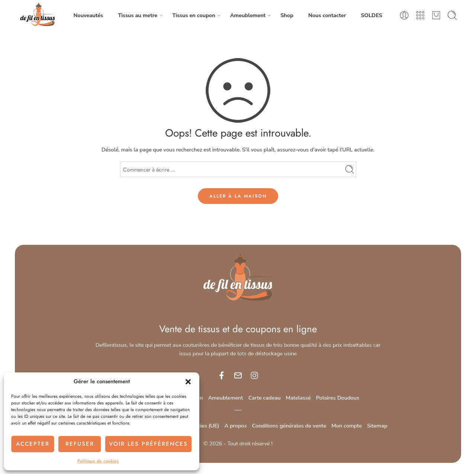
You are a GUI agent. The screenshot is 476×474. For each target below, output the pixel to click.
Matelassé (298, 398)
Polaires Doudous (338, 398)
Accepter (33, 444)
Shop (287, 15)
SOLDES (371, 15)
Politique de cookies (98, 461)
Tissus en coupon (194, 15)
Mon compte (347, 426)
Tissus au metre (138, 15)
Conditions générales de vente (289, 426)
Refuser (80, 444)
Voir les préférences (148, 444)
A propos (235, 426)
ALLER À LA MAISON (238, 196)
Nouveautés (88, 15)
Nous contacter (327, 15)
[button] (188, 382)
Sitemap (377, 426)
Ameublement (248, 15)
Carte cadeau (265, 398)
